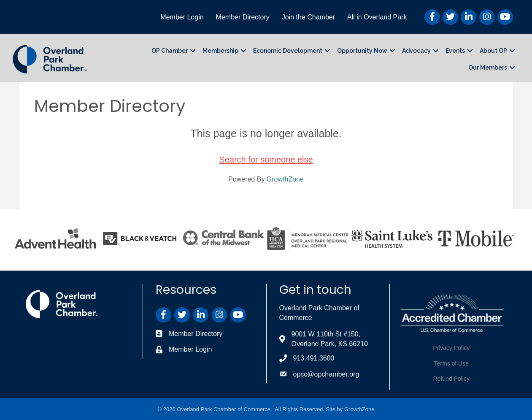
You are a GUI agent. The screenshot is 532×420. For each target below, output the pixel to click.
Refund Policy (451, 379)
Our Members (488, 68)
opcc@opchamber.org (326, 374)
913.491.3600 (314, 358)
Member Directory (243, 17)
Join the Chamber (308, 17)
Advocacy (416, 51)
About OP (493, 51)
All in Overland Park (377, 17)
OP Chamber (170, 51)
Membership (220, 51)
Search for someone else (266, 160)
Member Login (182, 17)
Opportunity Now (362, 51)
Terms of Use (451, 363)
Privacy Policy (451, 348)
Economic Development (288, 51)
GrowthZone (285, 179)
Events (455, 51)
